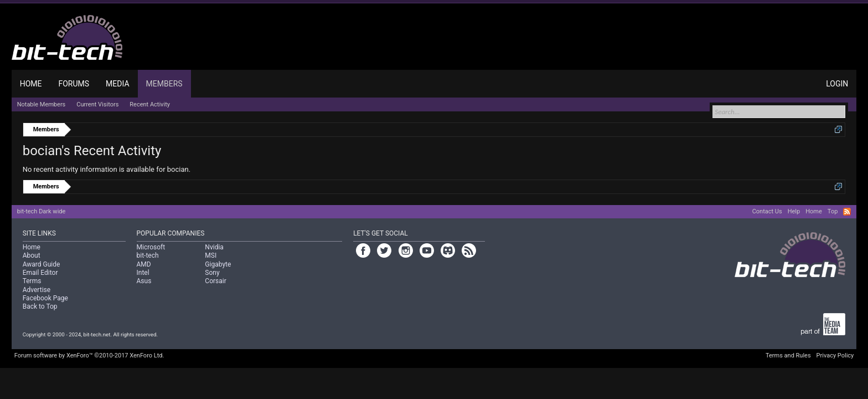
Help (794, 211)
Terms (32, 281)
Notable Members (42, 104)
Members (164, 84)
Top (833, 211)
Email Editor (40, 273)
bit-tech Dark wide (42, 211)
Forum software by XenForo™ (89, 355)
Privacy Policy (835, 355)
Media (117, 84)
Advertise (37, 290)
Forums (74, 84)
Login (837, 84)
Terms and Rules (788, 355)
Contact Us (767, 211)
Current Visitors (97, 104)
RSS (847, 212)
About (32, 255)
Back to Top (40, 306)
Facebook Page (45, 298)
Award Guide (42, 264)
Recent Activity (150, 104)
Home (31, 84)
